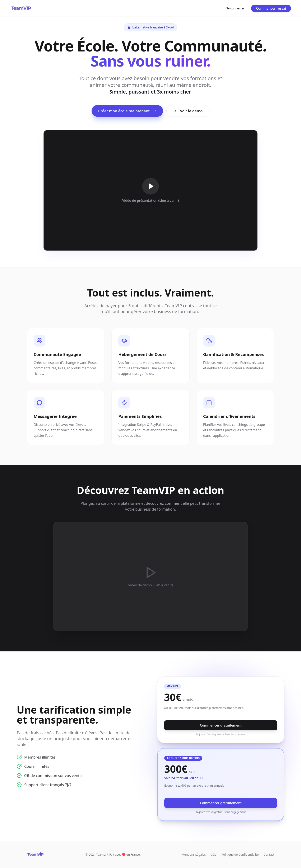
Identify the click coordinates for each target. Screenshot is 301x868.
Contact (269, 855)
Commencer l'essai (271, 8)
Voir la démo (188, 111)
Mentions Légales (194, 855)
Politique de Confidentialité (240, 855)
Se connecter (235, 8)
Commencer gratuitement (221, 725)
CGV (214, 855)
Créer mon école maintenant (127, 111)
